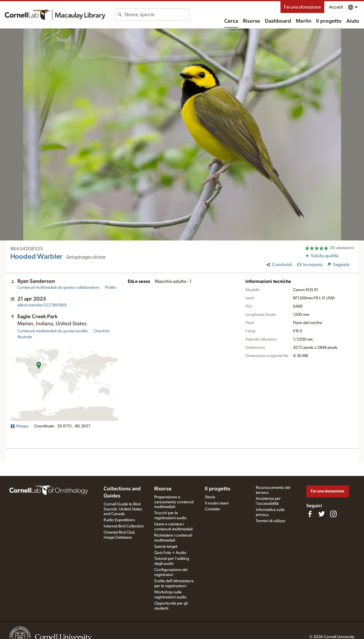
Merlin (304, 21)
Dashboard (278, 21)
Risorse (251, 21)
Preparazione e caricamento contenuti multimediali (174, 502)
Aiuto (353, 21)
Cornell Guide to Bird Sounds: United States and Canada (123, 509)
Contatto (212, 509)
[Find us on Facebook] (310, 514)
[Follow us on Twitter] (322, 514)
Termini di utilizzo (271, 521)
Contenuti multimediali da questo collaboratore (58, 288)
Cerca (231, 21)
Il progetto (329, 21)
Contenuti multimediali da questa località (53, 331)
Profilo (111, 288)
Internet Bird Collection (124, 526)
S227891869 (42, 305)
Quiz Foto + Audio (170, 553)
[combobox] (157, 15)
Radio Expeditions (119, 520)
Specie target (166, 547)
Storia (210, 497)
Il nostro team (217, 503)
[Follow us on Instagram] (333, 514)
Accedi (336, 7)
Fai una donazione (302, 7)
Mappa (19, 426)
